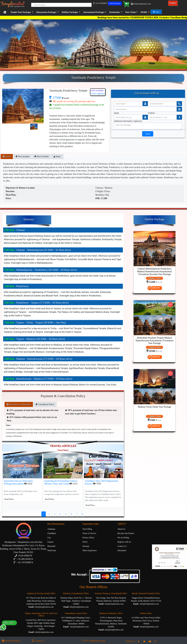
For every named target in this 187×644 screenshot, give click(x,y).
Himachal (51, 546)
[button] (94, 12)
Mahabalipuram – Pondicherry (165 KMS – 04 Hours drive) (41, 270)
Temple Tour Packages (21, 12)
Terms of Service (89, 533)
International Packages (94, 12)
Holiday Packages (70, 12)
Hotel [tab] (57, 156)
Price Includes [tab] (22, 156)
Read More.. (9, 499)
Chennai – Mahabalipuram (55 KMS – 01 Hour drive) (37, 250)
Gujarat (50, 542)
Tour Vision (130, 12)
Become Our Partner (126, 533)
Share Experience (89, 550)
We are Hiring (123, 538)
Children (151, 113)
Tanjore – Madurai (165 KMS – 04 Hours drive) (34, 339)
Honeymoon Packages (46, 12)
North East (52, 550)
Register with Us (124, 542)
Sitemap (86, 546)
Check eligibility (98, 94)
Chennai (14, 230)
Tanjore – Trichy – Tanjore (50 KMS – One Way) (35, 323)
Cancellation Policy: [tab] (45, 404)
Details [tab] (7, 156)
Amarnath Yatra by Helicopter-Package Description (19, 482)
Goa (49, 538)
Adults (116, 113)
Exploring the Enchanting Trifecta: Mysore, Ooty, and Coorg (61, 482)
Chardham (52, 533)
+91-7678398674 (100, 3)
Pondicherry (16, 286)
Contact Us (122, 546)
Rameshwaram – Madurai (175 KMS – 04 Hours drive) (38, 379)
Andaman (51, 529)
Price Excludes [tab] (41, 156)
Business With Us (11, 641)
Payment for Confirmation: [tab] (19, 404)
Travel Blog (87, 529)
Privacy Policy (88, 538)
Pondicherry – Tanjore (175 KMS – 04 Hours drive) (36, 303)
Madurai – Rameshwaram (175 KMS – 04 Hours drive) (38, 359)
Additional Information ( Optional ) (128, 121)
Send (148, 134)
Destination (114, 12)
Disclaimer (122, 550)
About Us (121, 529)
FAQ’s (85, 542)
